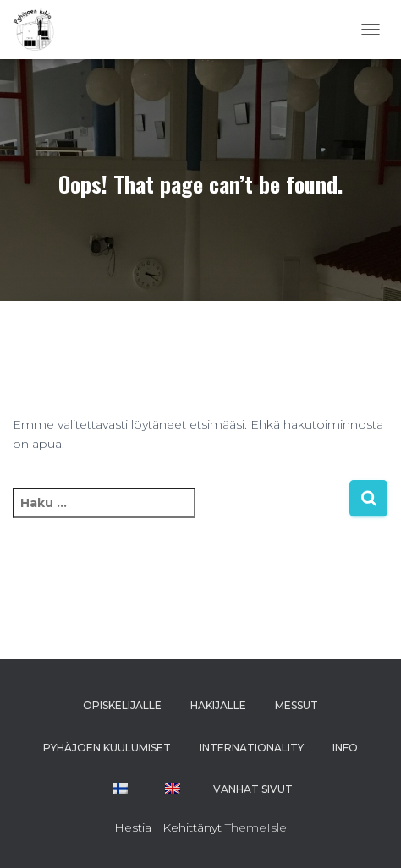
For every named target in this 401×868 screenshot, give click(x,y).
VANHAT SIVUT (253, 789)
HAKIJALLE (218, 705)
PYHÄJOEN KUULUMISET (107, 748)
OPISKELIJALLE (122, 705)
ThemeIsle (256, 827)
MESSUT (297, 705)
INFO (345, 748)
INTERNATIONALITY (252, 748)
